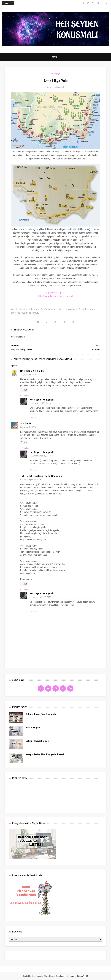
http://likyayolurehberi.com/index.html (55, 296)
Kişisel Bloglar (33, 728)
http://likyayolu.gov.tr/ (56, 293)
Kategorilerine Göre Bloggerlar (41, 714)
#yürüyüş (15, 313)
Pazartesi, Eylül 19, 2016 (40, 403)
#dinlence (34, 309)
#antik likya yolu (19, 309)
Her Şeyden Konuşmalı (42, 400)
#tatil (93, 309)
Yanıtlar (26, 396)
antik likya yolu (55, 74)
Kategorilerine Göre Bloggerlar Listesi (45, 754)
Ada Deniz (26, 424)
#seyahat (84, 309)
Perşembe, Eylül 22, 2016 (40, 597)
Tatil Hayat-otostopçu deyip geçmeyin (41, 476)
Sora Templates (38, 976)
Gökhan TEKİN (83, 976)
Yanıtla (24, 390)
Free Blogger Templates (55, 976)
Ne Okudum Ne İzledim (32, 371)
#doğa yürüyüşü (49, 309)
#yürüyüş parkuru (30, 313)
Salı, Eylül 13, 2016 (28, 375)
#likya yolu (72, 309)
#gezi (62, 309)
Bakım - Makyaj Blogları (37, 741)
